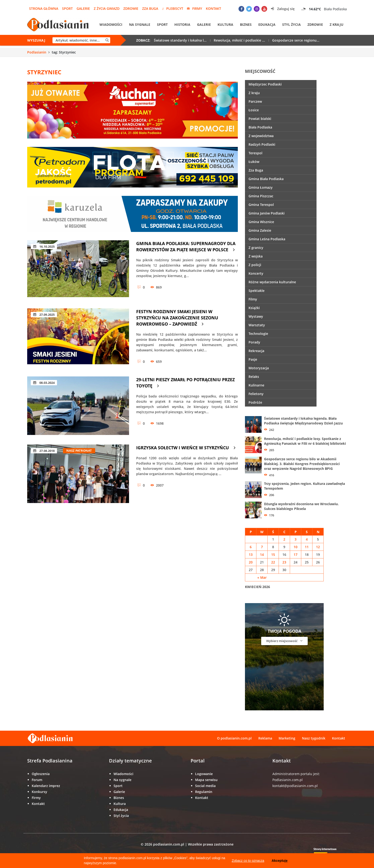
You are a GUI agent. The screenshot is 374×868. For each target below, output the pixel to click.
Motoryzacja (259, 368)
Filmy (253, 299)
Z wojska (256, 256)
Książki (254, 308)
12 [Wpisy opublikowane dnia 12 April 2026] (318, 547)
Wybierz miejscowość (284, 641)
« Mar (262, 577)
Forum (37, 780)
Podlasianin (37, 52)
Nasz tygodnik (314, 738)
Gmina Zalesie (260, 230)
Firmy (195, 8)
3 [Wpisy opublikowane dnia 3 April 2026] (296, 539)
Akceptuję (280, 861)
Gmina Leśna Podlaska (267, 239)
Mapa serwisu (206, 780)
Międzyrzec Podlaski (265, 84)
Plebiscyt (173, 8)
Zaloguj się (283, 9)
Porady (254, 342)
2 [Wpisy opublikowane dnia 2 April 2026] (284, 539)
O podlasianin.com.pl (234, 738)
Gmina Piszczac (261, 196)
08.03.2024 (44, 383)
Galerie (83, 8)
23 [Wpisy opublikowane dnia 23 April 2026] (284, 562)
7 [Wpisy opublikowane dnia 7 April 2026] (262, 547)
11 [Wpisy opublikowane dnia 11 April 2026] (307, 547)
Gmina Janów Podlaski (267, 213)
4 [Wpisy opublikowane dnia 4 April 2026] (307, 539)
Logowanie (204, 774)
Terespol (255, 153)
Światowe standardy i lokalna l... (180, 40)
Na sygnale (140, 25)
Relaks (254, 377)
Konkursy (39, 792)
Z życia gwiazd (107, 8)
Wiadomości (111, 25)
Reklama (265, 738)
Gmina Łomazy (261, 187)
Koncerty (256, 273)
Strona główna (44, 8)
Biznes (246, 25)
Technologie (258, 334)
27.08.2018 (44, 451)
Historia (182, 25)
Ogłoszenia (41, 774)
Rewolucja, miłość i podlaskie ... (239, 40)
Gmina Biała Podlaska (266, 179)
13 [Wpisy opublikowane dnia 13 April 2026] (251, 555)
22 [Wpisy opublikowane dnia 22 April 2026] (273, 562)
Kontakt (213, 8)
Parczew (255, 101)
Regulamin (204, 792)
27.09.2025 (44, 315)
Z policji (255, 265)
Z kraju (337, 25)
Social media (205, 786)
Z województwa (261, 136)
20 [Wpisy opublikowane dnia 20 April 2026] (251, 562)
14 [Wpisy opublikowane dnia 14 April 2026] (262, 555)
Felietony (256, 394)
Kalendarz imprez (46, 786)
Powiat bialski (260, 119)
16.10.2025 (44, 246)
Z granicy (256, 248)
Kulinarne (256, 385)
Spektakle (257, 291)
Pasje (253, 359)
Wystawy (256, 316)
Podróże (255, 402)
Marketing (287, 738)
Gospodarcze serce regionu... (296, 40)
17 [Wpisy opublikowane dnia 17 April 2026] (296, 555)
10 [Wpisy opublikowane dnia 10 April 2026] (296, 547)
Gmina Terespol (261, 205)
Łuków (254, 162)
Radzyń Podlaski (262, 144)
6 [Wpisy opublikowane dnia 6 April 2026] (251, 547)
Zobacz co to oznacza (248, 861)
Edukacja (267, 25)
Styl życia (291, 25)
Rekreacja (256, 351)
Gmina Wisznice (261, 222)
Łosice (254, 110)
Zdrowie (131, 8)
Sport (67, 8)
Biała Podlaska (260, 127)
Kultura (225, 25)
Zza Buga (150, 8)
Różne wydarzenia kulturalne (272, 282)
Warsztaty (257, 325)
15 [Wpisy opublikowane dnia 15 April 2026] (273, 555)
